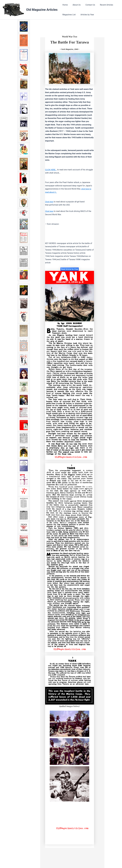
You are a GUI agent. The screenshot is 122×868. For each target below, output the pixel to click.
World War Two (70, 37)
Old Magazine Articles (42, 10)
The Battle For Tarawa (70, 42)
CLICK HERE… (51, 170)
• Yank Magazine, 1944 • (70, 49)
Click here (49, 202)
